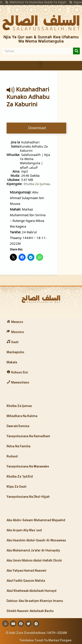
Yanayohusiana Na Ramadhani (28, 436)
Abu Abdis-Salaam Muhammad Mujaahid (36, 520)
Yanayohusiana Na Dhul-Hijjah (28, 497)
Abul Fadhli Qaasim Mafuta (26, 581)
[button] (41, 65)
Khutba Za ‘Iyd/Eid (20, 476)
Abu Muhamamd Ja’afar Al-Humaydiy (33, 550)
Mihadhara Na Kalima (22, 416)
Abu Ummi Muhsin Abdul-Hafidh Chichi (34, 560)
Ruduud (12, 456)
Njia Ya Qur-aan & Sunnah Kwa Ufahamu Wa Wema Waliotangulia (41, 39)
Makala (12, 362)
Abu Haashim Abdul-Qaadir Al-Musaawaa (36, 540)
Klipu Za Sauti (17, 487)
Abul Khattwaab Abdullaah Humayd (31, 591)
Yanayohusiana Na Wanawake (28, 466)
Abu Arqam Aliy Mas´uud (24, 530)
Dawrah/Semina (18, 426)
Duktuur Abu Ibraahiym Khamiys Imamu (35, 601)
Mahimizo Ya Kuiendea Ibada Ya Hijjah (33, 2)
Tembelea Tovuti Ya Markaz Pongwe (45, 640)
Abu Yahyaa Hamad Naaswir (27, 571)
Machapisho (15, 352)
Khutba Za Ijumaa (37, 184)
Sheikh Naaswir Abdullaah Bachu (30, 611)
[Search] (76, 51)
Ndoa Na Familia (18, 446)
